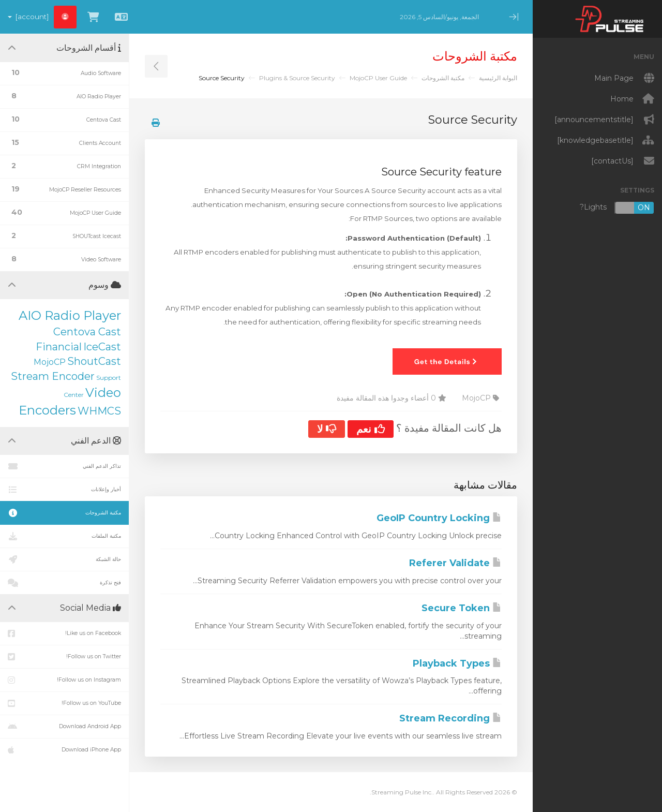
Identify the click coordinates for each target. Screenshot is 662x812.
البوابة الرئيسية (498, 78)
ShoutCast (94, 361)
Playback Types (457, 663)
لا (327, 429)
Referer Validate (455, 563)
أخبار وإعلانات (64, 490)
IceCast (102, 347)
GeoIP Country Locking (439, 518)
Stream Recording (450, 718)
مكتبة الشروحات (443, 78)
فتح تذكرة (64, 583)
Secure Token (462, 608)
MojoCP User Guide (378, 78)
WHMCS (99, 411)
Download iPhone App (64, 750)
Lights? (617, 208)
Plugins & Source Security (297, 78)
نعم (371, 429)
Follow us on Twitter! (64, 657)
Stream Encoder (53, 376)
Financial (59, 347)
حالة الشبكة (64, 559)
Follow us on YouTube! (64, 703)
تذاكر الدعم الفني (64, 466)
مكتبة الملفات (64, 536)
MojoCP (50, 362)
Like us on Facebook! (64, 633)
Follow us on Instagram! (64, 680)
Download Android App (64, 727)
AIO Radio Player (70, 315)
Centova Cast (87, 332)
